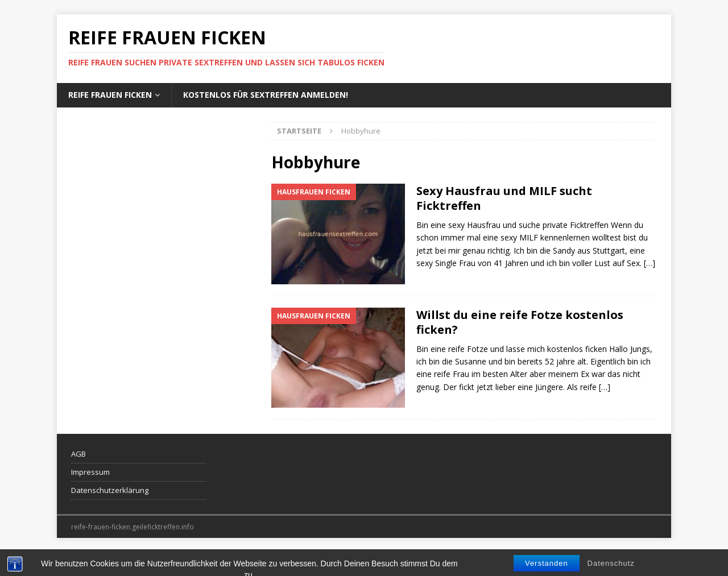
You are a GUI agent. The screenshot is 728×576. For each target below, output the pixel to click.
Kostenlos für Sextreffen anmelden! (266, 95)
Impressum (90, 472)
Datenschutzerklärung (110, 490)
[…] (650, 263)
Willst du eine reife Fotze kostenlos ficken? (520, 322)
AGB (78, 454)
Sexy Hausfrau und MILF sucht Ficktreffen (504, 198)
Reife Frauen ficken (110, 95)
